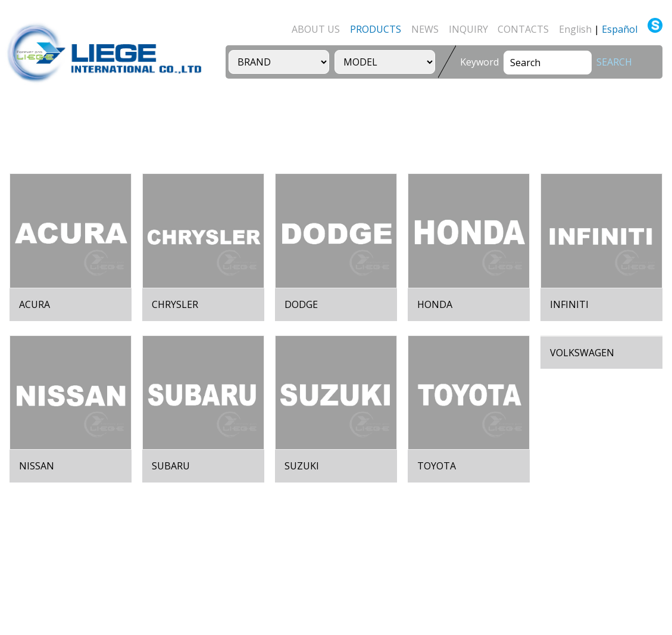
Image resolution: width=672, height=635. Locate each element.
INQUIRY (468, 29)
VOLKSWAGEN (582, 353)
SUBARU (171, 466)
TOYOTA (437, 466)
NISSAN (37, 466)
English (575, 29)
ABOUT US (316, 29)
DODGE (301, 304)
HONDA (435, 304)
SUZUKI (302, 466)
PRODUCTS (376, 29)
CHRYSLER (175, 304)
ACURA (35, 304)
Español (620, 29)
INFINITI (569, 304)
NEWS (425, 29)
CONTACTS (523, 29)
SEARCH (614, 62)
